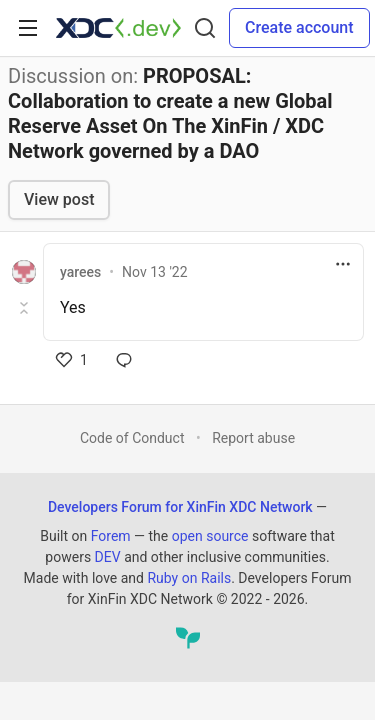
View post (59, 199)
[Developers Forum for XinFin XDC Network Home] (118, 28)
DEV (108, 557)
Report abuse (253, 438)
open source (210, 536)
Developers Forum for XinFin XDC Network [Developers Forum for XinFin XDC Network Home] (180, 507)
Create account (299, 27)
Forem (111, 536)
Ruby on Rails (189, 578)
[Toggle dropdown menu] (343, 264)
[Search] (205, 28)
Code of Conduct (132, 438)
